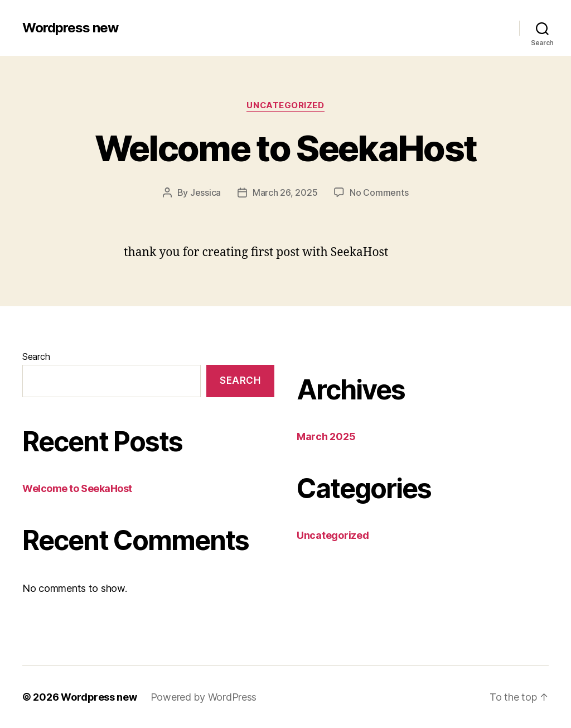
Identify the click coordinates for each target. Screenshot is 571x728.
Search (36, 356)
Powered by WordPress (204, 696)
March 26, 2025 (285, 192)
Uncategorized (285, 105)
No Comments (379, 192)
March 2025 (326, 436)
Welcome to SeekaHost (286, 148)
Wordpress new (70, 28)
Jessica (205, 192)
